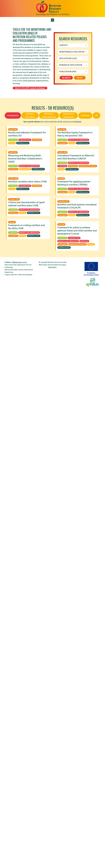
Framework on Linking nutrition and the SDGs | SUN (26, 227)
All (96, 115)
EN (53, 20)
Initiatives (85, 115)
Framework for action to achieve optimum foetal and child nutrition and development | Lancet (77, 231)
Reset (80, 78)
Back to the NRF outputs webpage (30, 88)
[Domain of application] (73, 65)
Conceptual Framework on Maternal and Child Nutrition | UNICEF (76, 157)
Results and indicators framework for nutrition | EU (27, 134)
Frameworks (13, 115)
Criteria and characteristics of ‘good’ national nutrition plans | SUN (26, 204)
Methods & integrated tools (49, 115)
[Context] (73, 45)
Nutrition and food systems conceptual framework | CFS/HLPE (77, 206)
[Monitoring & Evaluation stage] (73, 52)
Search (66, 78)
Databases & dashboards (69, 115)
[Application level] (73, 58)
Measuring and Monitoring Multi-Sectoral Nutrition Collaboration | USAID (25, 159)
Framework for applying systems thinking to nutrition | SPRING (74, 183)
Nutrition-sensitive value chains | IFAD (27, 182)
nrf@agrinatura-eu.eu (19, 262)
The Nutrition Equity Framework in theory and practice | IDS (75, 134)
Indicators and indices (30, 115)
